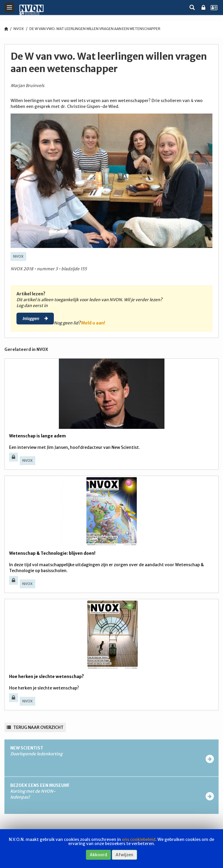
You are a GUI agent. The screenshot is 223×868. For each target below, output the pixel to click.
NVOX (19, 29)
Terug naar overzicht (35, 727)
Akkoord (98, 855)
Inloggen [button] (35, 318)
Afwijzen (124, 855)
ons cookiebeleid (139, 839)
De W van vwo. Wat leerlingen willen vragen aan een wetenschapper (95, 29)
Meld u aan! (93, 323)
